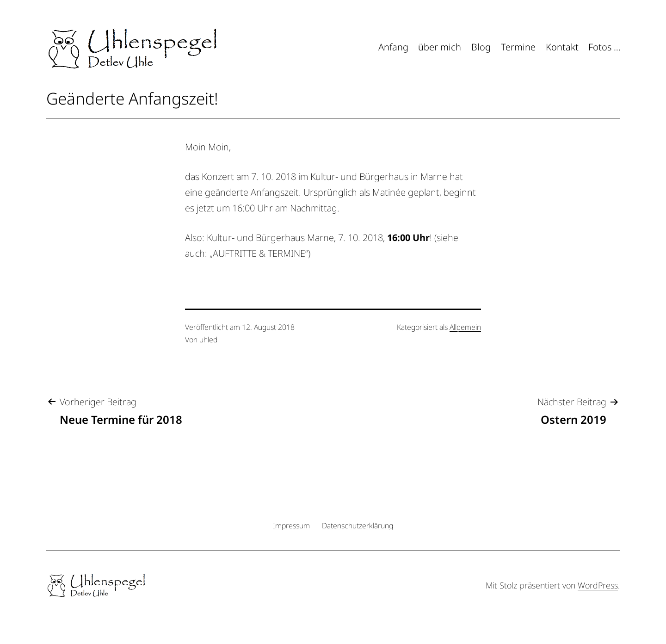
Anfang (393, 47)
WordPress (598, 585)
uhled (208, 340)
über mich (440, 47)
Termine (518, 47)
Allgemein (465, 327)
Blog (481, 47)
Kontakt (562, 47)
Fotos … (604, 47)
